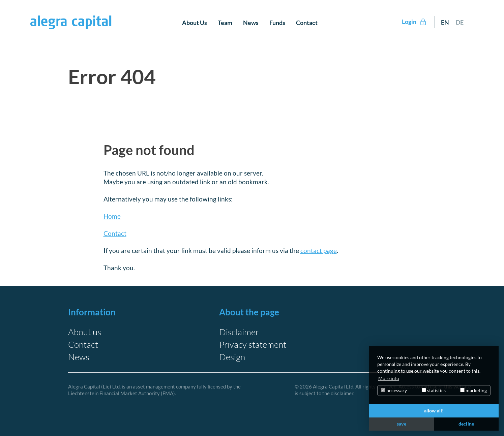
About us (85, 332)
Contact (307, 23)
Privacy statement (253, 344)
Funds (277, 23)
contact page (319, 251)
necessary (394, 390)
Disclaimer (239, 332)
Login (414, 22)
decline (466, 424)
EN (445, 22)
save (402, 424)
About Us (195, 23)
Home (112, 216)
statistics (434, 390)
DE (460, 22)
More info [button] (389, 378)
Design (232, 357)
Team (225, 23)
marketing (473, 390)
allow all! (434, 411)
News (251, 23)
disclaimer (342, 393)
